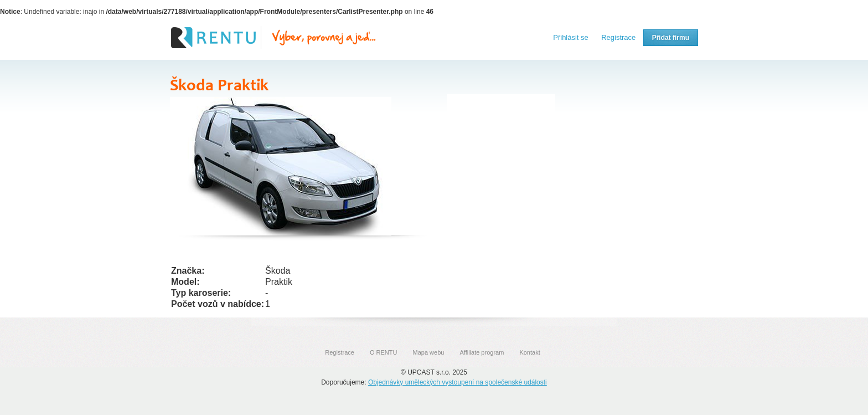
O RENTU (384, 352)
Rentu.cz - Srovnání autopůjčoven (274, 38)
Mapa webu (429, 352)
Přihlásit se (571, 37)
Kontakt (529, 352)
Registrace (618, 37)
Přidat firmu (671, 38)
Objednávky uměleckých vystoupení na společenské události (458, 382)
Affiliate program (482, 352)
